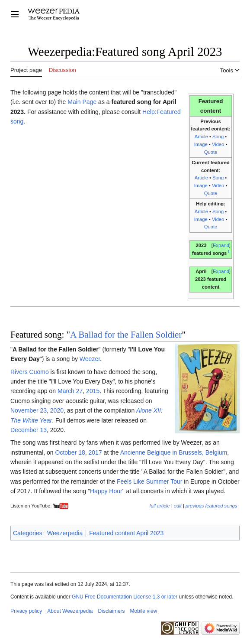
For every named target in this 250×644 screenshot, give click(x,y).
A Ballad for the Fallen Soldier (126, 335)
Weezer (90, 359)
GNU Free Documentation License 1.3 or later (125, 597)
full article (159, 506)
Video (218, 144)
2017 (95, 452)
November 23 (29, 410)
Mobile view (144, 611)
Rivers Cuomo (30, 372)
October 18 (70, 452)
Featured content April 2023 (126, 533)
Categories (28, 533)
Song (218, 137)
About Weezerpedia (70, 611)
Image (201, 144)
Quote (211, 152)
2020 (57, 410)
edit (178, 506)
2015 (93, 391)
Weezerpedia (65, 533)
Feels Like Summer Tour (149, 481)
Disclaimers (112, 611)
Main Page (82, 102)
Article (201, 137)
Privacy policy (26, 611)
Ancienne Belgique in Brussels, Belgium (174, 452)
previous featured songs (211, 506)
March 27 (70, 391)
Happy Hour (106, 491)
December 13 (29, 430)
